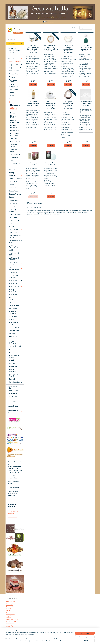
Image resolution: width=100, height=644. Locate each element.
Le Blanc (12, 250)
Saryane (12, 333)
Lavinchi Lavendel (14, 126)
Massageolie (15, 105)
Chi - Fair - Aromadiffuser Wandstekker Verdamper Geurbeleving (51, 105)
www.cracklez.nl (12, 517)
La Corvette (16, 229)
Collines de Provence (16, 145)
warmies (9, 618)
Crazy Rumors (14, 154)
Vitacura (12, 363)
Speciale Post (13, 393)
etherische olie (10, 623)
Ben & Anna (14, 90)
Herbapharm (14, 203)
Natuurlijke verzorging (15, 134)
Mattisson (13, 294)
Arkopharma (14, 71)
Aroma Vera (14, 74)
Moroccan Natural (13, 298)
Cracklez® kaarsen (13, 150)
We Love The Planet (14, 375)
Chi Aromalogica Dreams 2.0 (51, 164)
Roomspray (15, 130)
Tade (11, 349)
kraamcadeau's (10, 630)
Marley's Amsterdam (14, 290)
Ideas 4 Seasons (15, 214)
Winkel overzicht (15, 59)
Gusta (11, 197)
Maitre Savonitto (15, 280)
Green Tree (13, 191)
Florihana (16, 176)
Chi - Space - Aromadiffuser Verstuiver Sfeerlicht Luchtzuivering (68, 105)
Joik (16, 223)
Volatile (16, 360)
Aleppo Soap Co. (15, 68)
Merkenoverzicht (15, 62)
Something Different (13, 342)
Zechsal (12, 379)
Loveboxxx (13, 272)
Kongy (11, 226)
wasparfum (9, 616)
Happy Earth (14, 200)
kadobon (9, 609)
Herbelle (12, 206)
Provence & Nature (13, 323)
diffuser (8, 634)
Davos (13, 113)
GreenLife (16, 188)
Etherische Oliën (14, 117)
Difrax (11, 160)
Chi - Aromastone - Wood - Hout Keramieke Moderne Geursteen (51, 48)
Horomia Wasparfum (14, 210)
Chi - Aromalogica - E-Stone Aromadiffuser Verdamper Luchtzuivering (68, 49)
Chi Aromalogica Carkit (33, 164)
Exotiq (11, 173)
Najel (11, 302)
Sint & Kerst (9, 603)
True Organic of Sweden (15, 356)
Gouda (16, 185)
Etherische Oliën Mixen (15, 122)
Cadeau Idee (10, 605)
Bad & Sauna (15, 141)
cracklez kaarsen (11, 628)
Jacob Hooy (16, 217)
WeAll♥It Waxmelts (13, 370)
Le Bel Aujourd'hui (14, 246)
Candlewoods (16, 99)
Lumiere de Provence (13, 276)
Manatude (13, 283)
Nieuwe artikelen (11, 607)
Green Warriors (15, 194)
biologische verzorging (12, 632)
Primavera (13, 316)
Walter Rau (13, 366)
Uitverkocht (33, 197)
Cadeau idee (12, 396)
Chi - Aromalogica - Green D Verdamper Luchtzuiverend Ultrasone (86, 48)
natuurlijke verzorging (12, 619)
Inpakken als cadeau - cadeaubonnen (13, 389)
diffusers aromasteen (15, 109)
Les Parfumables (16, 268)
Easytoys (12, 169)
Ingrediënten (15, 406)
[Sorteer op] (86, 28)
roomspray (9, 625)
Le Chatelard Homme (14, 259)
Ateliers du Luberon (13, 81)
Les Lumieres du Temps (16, 264)
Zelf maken (15, 401)
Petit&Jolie (13, 308)
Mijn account (51, 22)
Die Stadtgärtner (15, 157)
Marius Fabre (16, 286)
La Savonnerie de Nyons (16, 236)
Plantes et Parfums (13, 312)
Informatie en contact (15, 412)
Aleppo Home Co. (16, 65)
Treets (16, 352)
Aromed (12, 77)
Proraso (12, 319)
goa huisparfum (10, 614)
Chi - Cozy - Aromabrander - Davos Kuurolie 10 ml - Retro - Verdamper (33, 49)
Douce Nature (14, 163)
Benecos (12, 93)
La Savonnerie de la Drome (16, 241)
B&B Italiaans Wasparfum (14, 86)
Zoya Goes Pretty (15, 382)
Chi (16, 102)
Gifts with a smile (16, 179)
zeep (8, 612)
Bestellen (33, 85)
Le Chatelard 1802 (14, 254)
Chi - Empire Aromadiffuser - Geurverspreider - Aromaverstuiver (33, 104)
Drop (11, 166)
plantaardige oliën (11, 621)
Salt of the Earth (15, 330)
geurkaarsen (10, 627)
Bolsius (16, 96)
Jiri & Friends (14, 220)
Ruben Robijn (14, 327)
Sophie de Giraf (15, 346)
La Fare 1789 (14, 232)
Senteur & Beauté (13, 337)
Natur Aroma (14, 305)
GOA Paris (16, 182)
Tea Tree (14, 138)
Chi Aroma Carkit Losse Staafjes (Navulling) (86, 103)
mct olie (8, 610)
